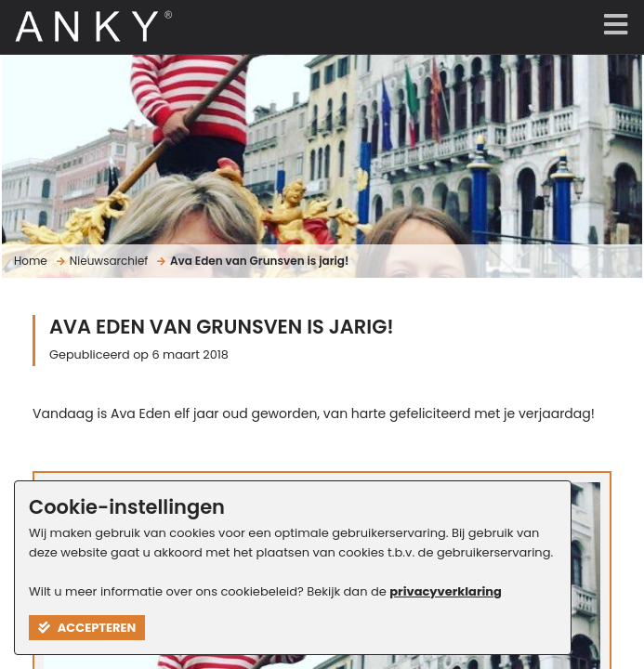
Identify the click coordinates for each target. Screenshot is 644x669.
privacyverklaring (446, 591)
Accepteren (87, 628)
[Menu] (611, 26)
